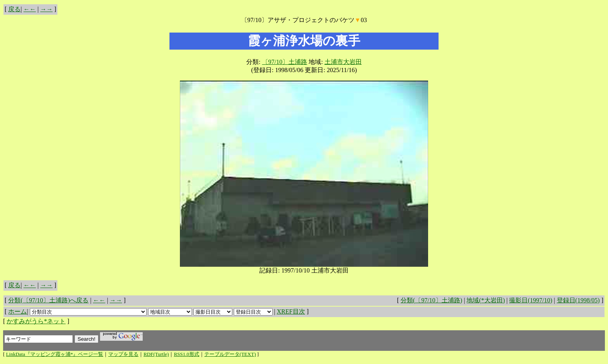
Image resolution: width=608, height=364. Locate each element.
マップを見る (123, 354)
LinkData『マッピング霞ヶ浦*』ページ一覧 (55, 354)
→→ (47, 9)
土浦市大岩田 (343, 62)
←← (30, 9)
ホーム (17, 311)
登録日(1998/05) (578, 300)
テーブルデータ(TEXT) (230, 354)
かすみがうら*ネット (36, 321)
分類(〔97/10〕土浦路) (431, 300)
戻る (14, 9)
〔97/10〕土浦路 (285, 62)
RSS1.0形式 (186, 354)
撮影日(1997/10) (531, 300)
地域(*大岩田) (486, 300)
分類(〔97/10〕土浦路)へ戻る (48, 300)
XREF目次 (291, 311)
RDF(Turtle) (156, 354)
